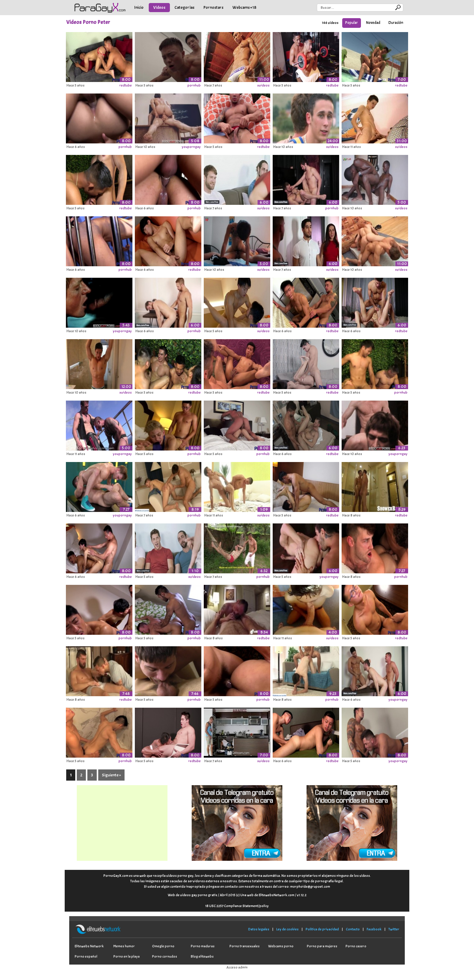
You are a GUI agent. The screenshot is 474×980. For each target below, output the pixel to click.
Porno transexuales (245, 946)
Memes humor (124, 946)
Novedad (373, 23)
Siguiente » (111, 775)
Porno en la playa (127, 956)
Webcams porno (281, 946)
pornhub (194, 85)
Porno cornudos (165, 956)
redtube (126, 85)
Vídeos (159, 7)
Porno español (86, 956)
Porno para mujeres (322, 946)
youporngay (191, 147)
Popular (352, 23)
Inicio (139, 7)
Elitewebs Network (89, 946)
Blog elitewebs (202, 956)
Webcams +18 (244, 7)
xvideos (263, 85)
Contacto (353, 929)
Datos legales (259, 929)
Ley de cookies (287, 929)
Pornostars (213, 7)
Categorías (184, 7)
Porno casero (356, 946)
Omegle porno (163, 946)
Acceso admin (237, 967)
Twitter (394, 929)
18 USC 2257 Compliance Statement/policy (237, 906)
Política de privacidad (322, 929)
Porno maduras (203, 946)
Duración (396, 23)
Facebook (374, 929)
